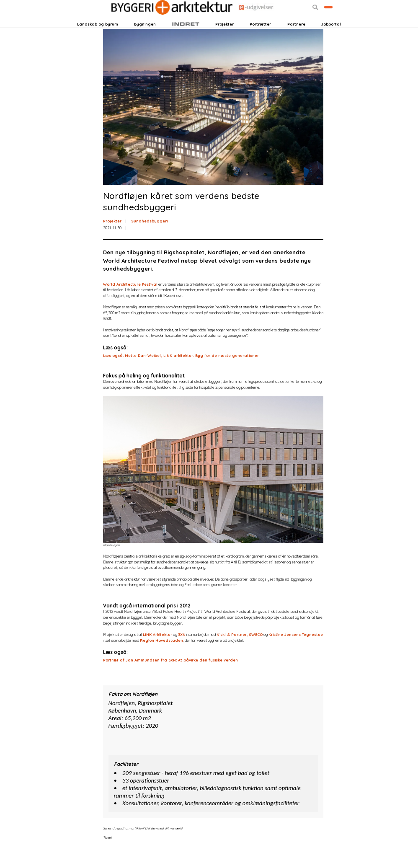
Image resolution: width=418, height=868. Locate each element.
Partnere (296, 37)
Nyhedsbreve (137, 22)
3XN (182, 653)
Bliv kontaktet (317, 22)
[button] (292, 22)
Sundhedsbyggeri (149, 239)
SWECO (256, 653)
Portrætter (260, 37)
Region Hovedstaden (161, 658)
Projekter (224, 37)
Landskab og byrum (98, 37)
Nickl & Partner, (232, 653)
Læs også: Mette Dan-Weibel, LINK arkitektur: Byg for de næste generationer (181, 374)
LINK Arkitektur (157, 653)
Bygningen (145, 37)
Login (91, 22)
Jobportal (331, 37)
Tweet (107, 856)
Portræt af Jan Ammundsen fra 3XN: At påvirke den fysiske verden (170, 678)
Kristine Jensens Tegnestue (296, 653)
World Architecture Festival (130, 302)
